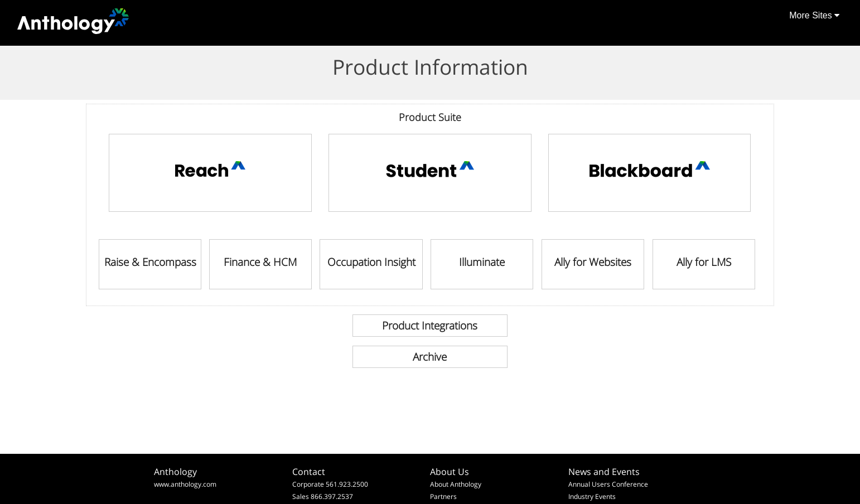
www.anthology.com (185, 484)
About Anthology (456, 484)
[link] (210, 173)
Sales (301, 496)
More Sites (814, 15)
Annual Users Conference (608, 484)
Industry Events (592, 496)
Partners (443, 496)
